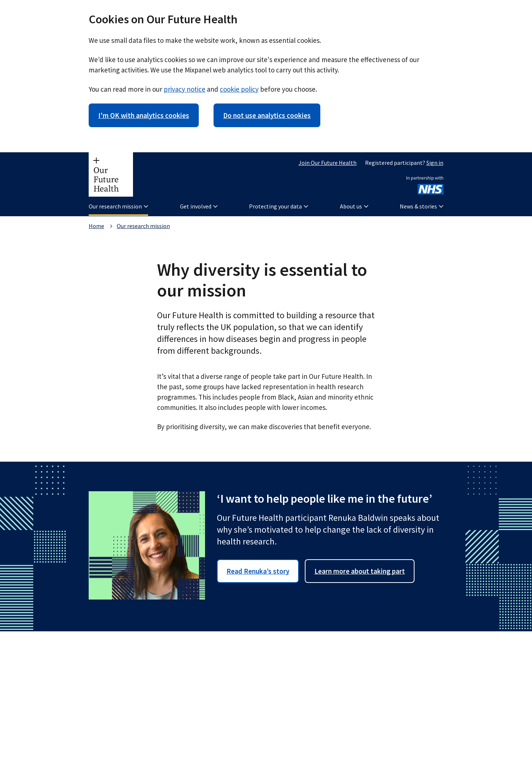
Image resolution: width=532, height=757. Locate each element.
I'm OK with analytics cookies (144, 115)
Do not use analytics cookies (267, 115)
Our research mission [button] (118, 206)
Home (96, 226)
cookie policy (239, 89)
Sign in (435, 163)
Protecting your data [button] (279, 206)
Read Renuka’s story (258, 571)
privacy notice (185, 89)
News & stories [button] (422, 206)
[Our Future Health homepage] (111, 174)
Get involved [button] (199, 206)
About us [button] (354, 206)
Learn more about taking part (360, 571)
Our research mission (143, 226)
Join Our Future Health (328, 163)
